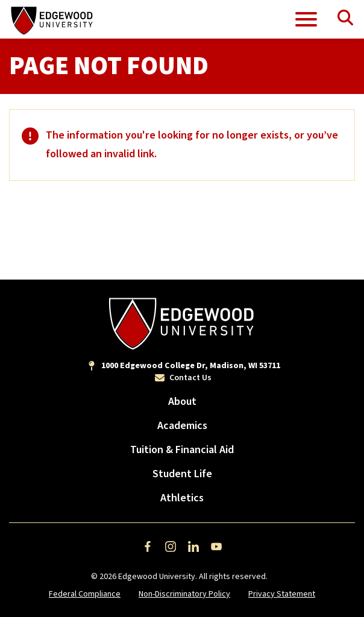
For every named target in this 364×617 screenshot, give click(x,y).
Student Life (182, 474)
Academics (182, 426)
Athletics (182, 498)
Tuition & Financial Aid (182, 450)
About (182, 402)
